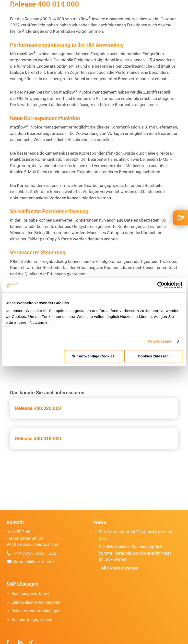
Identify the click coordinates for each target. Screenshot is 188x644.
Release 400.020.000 (38, 408)
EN (155, 10)
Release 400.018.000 (38, 439)
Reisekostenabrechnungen (36, 611)
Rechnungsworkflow (30, 593)
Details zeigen (160, 341)
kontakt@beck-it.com (145, 10)
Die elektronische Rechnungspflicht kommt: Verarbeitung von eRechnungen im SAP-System (135, 553)
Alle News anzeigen (120, 568)
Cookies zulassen (153, 356)
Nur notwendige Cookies (93, 356)
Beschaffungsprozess (32, 620)
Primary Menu (178, 10)
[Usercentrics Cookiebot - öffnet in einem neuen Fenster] (161, 285)
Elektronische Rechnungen (36, 602)
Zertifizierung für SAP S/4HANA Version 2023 (135, 535)
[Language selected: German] (173, 640)
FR (164, 10)
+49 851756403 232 (135, 10)
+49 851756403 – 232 (35, 553)
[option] (171, 640)
